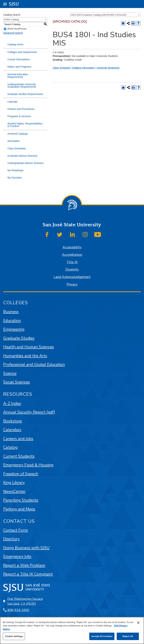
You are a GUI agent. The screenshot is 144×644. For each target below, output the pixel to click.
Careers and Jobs (18, 439)
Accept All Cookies (102, 636)
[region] (72, 630)
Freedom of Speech (21, 474)
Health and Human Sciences (29, 347)
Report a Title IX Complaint (28, 574)
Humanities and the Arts (25, 356)
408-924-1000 (18, 610)
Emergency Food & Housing (28, 465)
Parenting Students (21, 500)
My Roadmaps (15, 170)
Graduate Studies (19, 338)
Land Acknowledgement (72, 277)
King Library (14, 482)
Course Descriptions (19, 59)
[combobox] (105, 15)
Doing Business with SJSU (26, 548)
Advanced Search (13, 33)
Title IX (72, 262)
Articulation (14, 141)
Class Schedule (61, 68)
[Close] (138, 623)
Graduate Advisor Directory (22, 156)
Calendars (12, 430)
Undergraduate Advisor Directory (26, 163)
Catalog (10, 447)
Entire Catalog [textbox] (12, 19)
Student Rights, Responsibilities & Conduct (25, 125)
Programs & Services (19, 116)
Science (10, 373)
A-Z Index (12, 403)
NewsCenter (14, 491)
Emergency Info (17, 556)
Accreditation (72, 255)
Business (11, 312)
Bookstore (12, 421)
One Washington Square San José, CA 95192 (25, 601)
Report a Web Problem (24, 565)
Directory (11, 539)
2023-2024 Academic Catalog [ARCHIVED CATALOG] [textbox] (98, 15)
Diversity (72, 270)
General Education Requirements (18, 76)
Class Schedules (17, 148)
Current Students (19, 456)
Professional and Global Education (34, 364)
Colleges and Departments (22, 52)
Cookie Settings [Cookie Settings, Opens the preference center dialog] (14, 636)
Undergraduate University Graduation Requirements (22, 86)
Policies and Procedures (21, 109)
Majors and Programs (19, 67)
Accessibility (72, 247)
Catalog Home (15, 44)
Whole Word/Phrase (17, 29)
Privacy (72, 284)
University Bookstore (108, 68)
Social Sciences (17, 382)
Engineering (14, 329)
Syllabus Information (83, 68)
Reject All (128, 636)
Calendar (12, 102)
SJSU (14, 4)
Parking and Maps (19, 509)
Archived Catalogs (18, 134)
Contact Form (16, 530)
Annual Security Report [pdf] (29, 412)
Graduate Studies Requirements (25, 94)
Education (12, 320)
